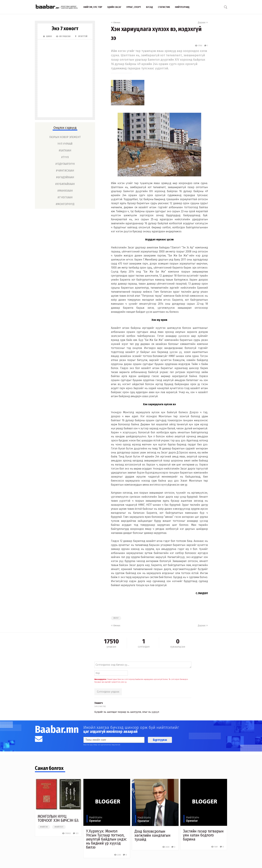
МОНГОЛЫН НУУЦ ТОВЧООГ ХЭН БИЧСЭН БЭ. (58, 818)
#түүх (65, 157)
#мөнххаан (65, 191)
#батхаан (65, 151)
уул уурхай (65, 144)
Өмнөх (116, 23)
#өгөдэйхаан (65, 177)
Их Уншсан (63, 36)
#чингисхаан (65, 171)
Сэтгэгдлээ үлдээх (108, 692)
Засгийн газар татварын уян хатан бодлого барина (203, 835)
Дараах (203, 23)
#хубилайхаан (65, 184)
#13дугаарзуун (65, 164)
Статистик (164, 7)
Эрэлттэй (81, 36)
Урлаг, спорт (134, 7)
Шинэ (47, 36)
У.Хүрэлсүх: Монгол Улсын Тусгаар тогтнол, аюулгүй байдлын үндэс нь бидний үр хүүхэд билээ (106, 839)
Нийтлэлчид (182, 7)
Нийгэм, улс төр (93, 7)
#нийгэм (44, 827)
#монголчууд (65, 204)
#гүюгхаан (65, 197)
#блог (116, 618)
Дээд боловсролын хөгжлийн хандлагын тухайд (152, 835)
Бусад (149, 7)
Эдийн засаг (114, 7)
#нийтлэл (59, 827)
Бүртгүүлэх (160, 740)
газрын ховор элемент (65, 137)
